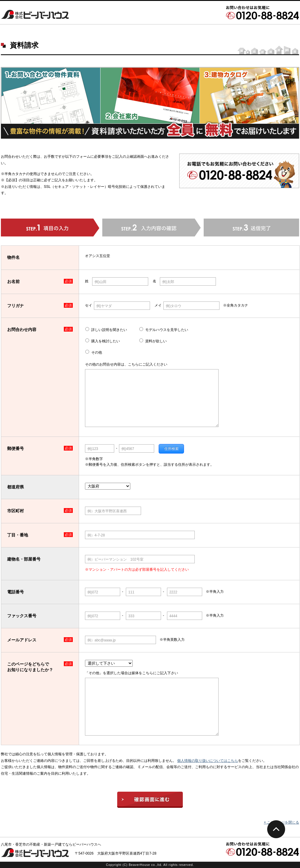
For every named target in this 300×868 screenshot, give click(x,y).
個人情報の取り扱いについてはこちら (208, 761)
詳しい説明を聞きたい (109, 330)
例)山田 (100, 282)
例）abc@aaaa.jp (102, 640)
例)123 (93, 449)
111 (131, 592)
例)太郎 (168, 282)
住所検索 (171, 449)
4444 (173, 616)
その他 (97, 352)
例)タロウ (174, 306)
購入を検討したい (106, 341)
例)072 (93, 592)
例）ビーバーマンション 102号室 (115, 559)
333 (131, 616)
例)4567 (128, 449)
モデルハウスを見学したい (167, 330)
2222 (173, 592)
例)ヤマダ (104, 306)
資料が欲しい (156, 341)
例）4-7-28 (96, 535)
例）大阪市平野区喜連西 (107, 511)
